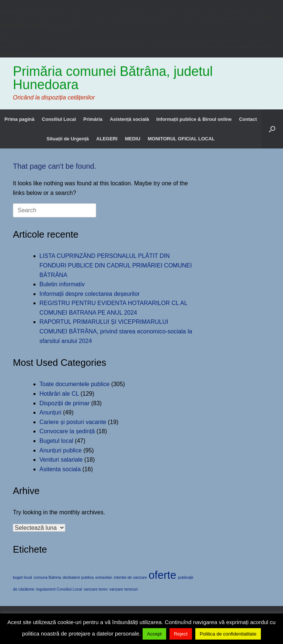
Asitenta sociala (60, 469)
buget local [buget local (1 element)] (22, 577)
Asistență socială (129, 119)
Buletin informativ (62, 284)
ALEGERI (107, 139)
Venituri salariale (61, 460)
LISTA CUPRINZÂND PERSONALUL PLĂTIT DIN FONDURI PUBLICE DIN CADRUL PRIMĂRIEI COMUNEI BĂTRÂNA (116, 265)
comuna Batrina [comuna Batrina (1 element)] (47, 577)
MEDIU (133, 139)
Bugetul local (56, 441)
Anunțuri (50, 412)
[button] (272, 129)
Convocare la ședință (67, 431)
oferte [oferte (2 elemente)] (162, 575)
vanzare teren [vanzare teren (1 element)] (96, 589)
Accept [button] (154, 634)
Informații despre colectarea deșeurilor (90, 294)
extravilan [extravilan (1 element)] (104, 577)
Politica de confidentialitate (228, 634)
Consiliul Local (59, 119)
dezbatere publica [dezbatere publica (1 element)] (78, 577)
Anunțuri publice (61, 450)
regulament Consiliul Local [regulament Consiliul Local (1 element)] (59, 589)
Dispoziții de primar (64, 403)
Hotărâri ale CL (59, 394)
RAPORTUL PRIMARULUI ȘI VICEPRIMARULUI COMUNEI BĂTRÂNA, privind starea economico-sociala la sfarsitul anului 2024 (116, 331)
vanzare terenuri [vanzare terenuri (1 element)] (124, 589)
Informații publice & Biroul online (194, 119)
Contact (248, 119)
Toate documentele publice (74, 384)
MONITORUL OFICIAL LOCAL (181, 139)
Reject (181, 634)
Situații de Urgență (68, 139)
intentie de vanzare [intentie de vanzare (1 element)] (130, 577)
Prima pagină (20, 119)
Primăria (93, 119)
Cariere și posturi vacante (73, 422)
